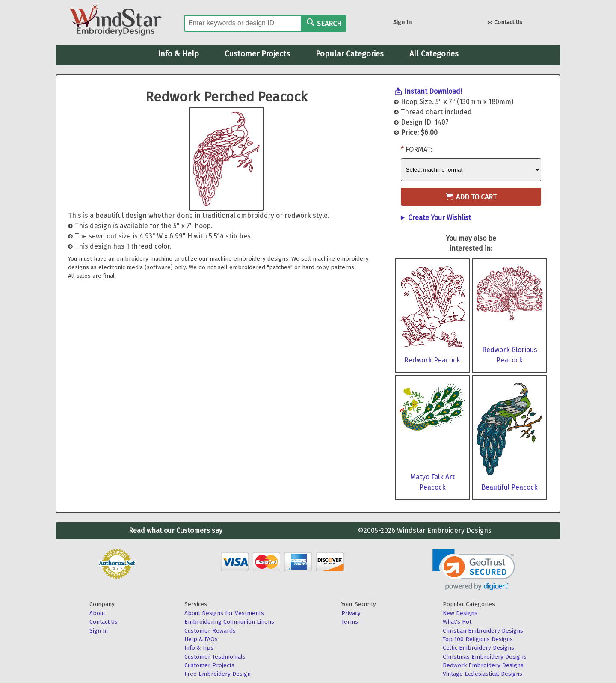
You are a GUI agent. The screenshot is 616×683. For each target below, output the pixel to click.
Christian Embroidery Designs (483, 631)
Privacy (351, 613)
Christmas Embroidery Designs (485, 657)
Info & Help (178, 54)
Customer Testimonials (215, 657)
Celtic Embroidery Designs (478, 648)
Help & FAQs (201, 639)
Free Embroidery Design (218, 674)
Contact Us (505, 23)
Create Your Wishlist (440, 218)
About (97, 613)
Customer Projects (257, 54)
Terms (350, 622)
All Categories (434, 54)
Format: (419, 150)
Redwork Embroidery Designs (483, 665)
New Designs (460, 613)
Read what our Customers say (176, 530)
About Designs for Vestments (224, 613)
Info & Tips (199, 648)
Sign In (402, 22)
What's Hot (457, 622)
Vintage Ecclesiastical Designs (483, 674)
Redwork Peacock (432, 360)
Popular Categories (350, 54)
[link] (474, 570)
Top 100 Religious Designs (478, 639)
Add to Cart (471, 197)
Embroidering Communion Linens (229, 622)
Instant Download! (433, 91)
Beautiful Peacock (509, 487)
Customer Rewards (210, 631)
